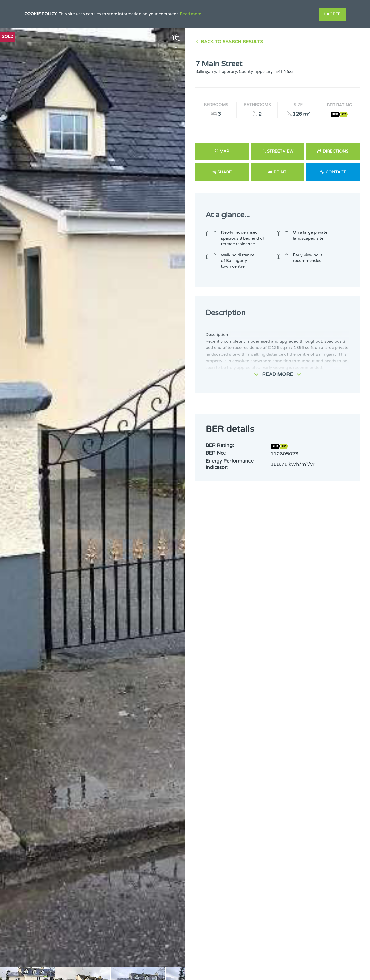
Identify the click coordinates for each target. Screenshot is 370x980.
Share (224, 172)
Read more (191, 14)
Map (224, 151)
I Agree (332, 14)
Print (280, 172)
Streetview (280, 151)
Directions (336, 151)
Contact (336, 172)
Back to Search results (232, 42)
